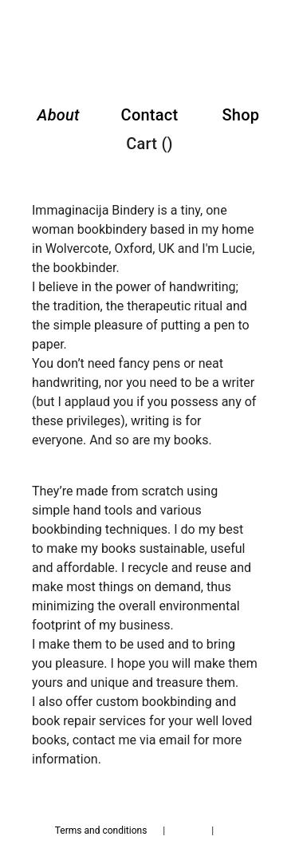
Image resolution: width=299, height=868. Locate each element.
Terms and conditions (101, 831)
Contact (150, 115)
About (59, 115)
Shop (240, 115)
